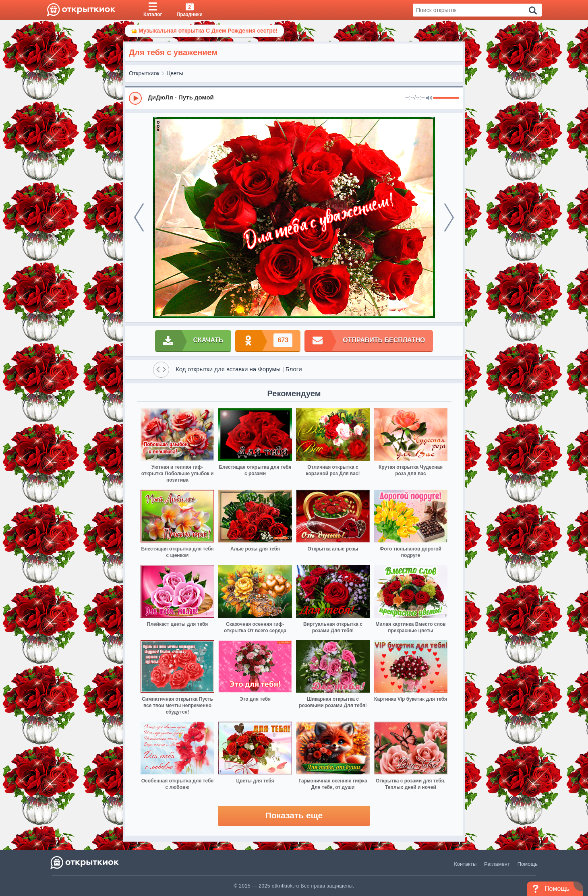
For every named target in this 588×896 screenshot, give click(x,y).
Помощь (528, 864)
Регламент (497, 864)
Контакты (465, 864)
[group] (294, 98)
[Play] (135, 98)
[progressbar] (446, 98)
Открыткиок (144, 73)
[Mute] (429, 98)
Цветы (175, 73)
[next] (449, 217)
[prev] (139, 217)
